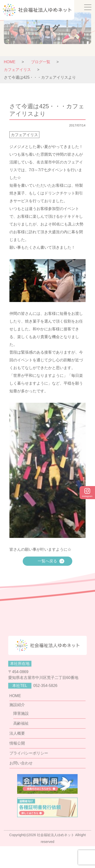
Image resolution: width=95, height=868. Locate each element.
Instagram (87, 493)
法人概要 (17, 751)
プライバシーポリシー (29, 771)
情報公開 (17, 761)
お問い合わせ (21, 780)
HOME (10, 62)
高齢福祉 (21, 741)
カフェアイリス (24, 135)
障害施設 (21, 731)
